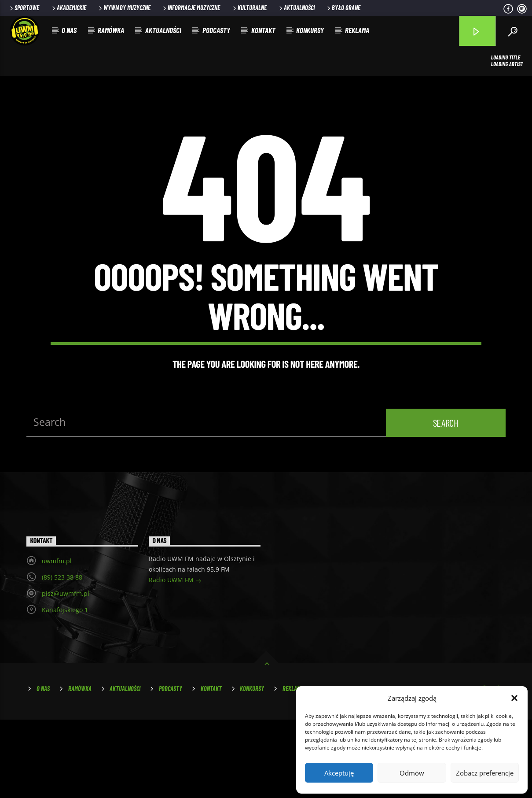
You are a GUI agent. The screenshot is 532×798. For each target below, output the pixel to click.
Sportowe (24, 8)
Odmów (412, 773)
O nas (69, 30)
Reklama (357, 30)
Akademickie (68, 8)
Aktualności (296, 8)
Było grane (343, 8)
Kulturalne (249, 8)
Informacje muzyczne (191, 8)
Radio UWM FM (175, 659)
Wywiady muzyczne (124, 8)
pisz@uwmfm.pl (66, 672)
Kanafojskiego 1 (65, 688)
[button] (514, 698)
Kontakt (263, 30)
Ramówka (111, 30)
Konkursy (310, 30)
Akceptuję (339, 773)
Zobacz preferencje (485, 773)
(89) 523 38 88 (62, 656)
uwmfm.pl (57, 639)
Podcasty (216, 30)
